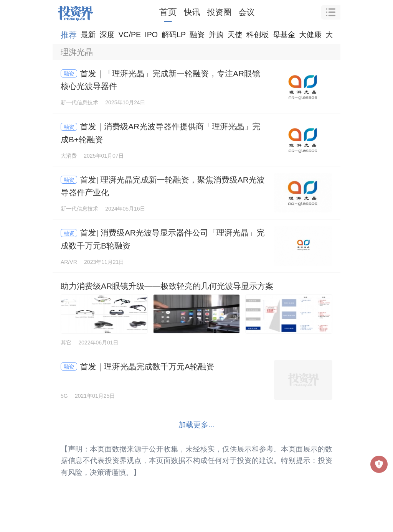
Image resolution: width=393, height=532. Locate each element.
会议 (246, 12)
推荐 (69, 35)
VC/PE (130, 35)
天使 (235, 35)
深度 (107, 35)
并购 (216, 35)
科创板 (258, 35)
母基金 (284, 35)
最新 (88, 35)
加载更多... (197, 425)
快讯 (192, 12)
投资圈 (219, 12)
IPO (151, 35)
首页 (168, 12)
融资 (197, 35)
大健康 (310, 35)
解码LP (174, 35)
